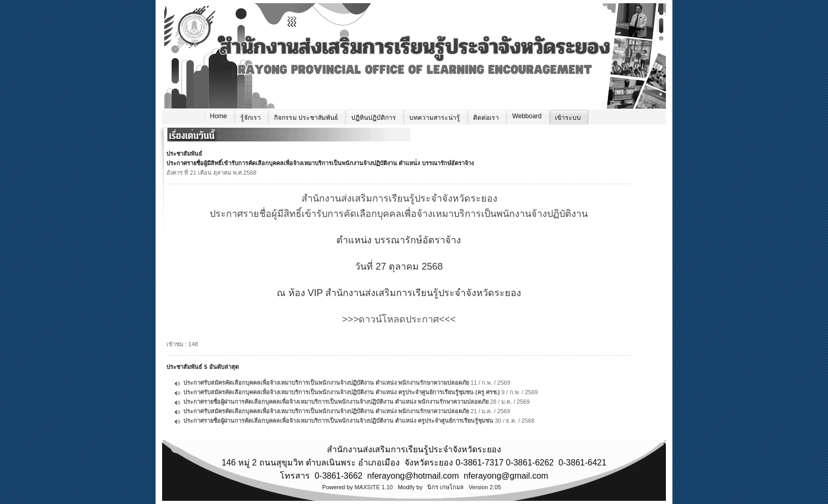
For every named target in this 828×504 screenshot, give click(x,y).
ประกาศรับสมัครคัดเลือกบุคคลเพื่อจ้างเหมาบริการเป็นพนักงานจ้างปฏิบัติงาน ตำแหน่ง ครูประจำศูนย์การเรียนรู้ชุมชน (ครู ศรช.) (342, 392)
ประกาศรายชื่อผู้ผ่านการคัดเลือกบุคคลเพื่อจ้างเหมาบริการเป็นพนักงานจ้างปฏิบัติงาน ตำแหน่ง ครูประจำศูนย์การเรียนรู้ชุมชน (338, 421)
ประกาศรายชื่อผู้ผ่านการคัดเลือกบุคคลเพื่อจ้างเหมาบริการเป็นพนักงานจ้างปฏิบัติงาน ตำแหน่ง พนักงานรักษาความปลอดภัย (336, 402)
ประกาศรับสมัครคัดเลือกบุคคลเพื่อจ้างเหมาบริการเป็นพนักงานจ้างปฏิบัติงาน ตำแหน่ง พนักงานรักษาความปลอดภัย (326, 383)
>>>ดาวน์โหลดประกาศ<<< (399, 319)
